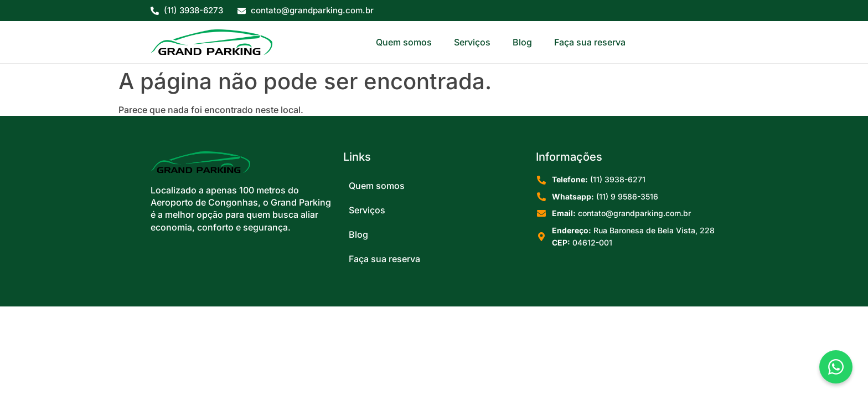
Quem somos (404, 42)
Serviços (472, 42)
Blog (522, 42)
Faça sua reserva (590, 42)
